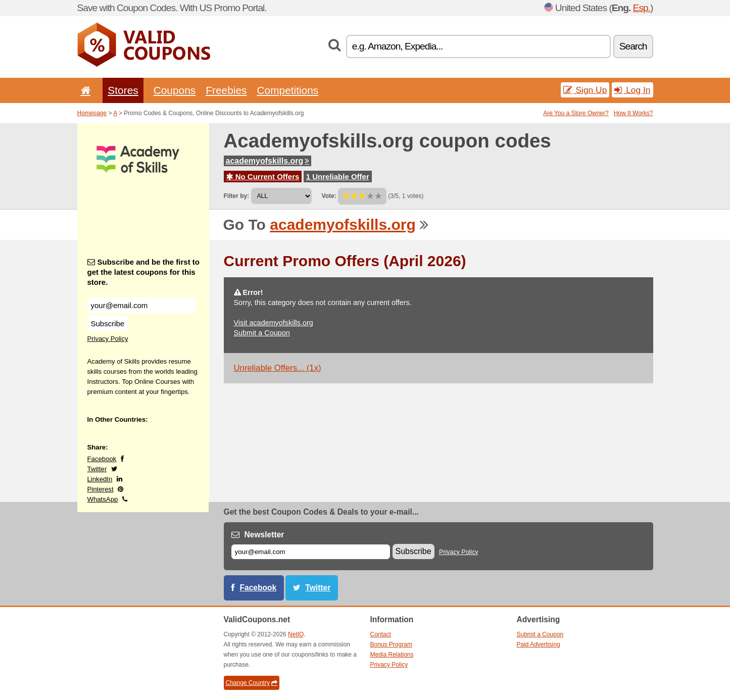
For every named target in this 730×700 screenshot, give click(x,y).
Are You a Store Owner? (576, 113)
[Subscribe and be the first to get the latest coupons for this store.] (141, 305)
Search (633, 46)
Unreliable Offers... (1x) (278, 368)
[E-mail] (311, 552)
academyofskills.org (268, 161)
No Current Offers (263, 177)
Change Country (252, 683)
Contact (381, 634)
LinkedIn (100, 479)
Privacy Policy (108, 339)
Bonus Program (391, 644)
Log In (632, 90)
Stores (123, 90)
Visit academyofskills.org (274, 323)
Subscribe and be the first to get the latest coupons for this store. (144, 272)
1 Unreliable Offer (338, 177)
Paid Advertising (539, 644)
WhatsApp (103, 499)
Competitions (287, 90)
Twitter (97, 469)
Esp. (642, 8)
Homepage (92, 113)
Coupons (175, 90)
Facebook (102, 459)
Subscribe (108, 323)
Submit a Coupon (262, 333)
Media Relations (392, 655)
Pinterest (101, 489)
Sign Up (585, 90)
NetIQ (296, 634)
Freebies (226, 90)
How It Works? (634, 113)
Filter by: (237, 196)
